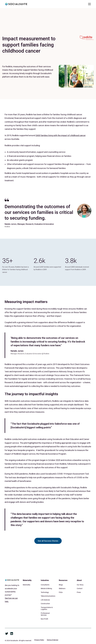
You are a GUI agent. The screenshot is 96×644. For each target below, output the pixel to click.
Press (79, 592)
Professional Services (45, 614)
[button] (89, 4)
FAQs (61, 592)
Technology (45, 592)
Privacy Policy (39, 640)
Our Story (80, 585)
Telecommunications (48, 596)
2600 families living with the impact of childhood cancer (61, 135)
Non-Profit (44, 619)
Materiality (27, 585)
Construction (45, 604)
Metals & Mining (46, 588)
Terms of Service (52, 640)
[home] (16, 4)
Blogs (61, 585)
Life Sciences (45, 600)
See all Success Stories (48, 541)
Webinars (62, 588)
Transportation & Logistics (47, 608)
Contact (80, 588)
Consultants (45, 585)
